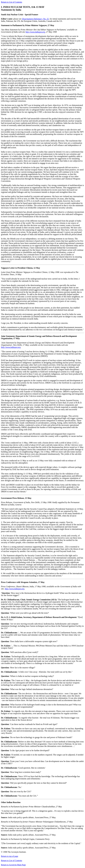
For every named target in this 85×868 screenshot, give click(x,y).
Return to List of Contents (12, 2)
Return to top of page (10, 856)
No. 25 (35, 19)
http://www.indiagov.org (35, 32)
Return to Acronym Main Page (13, 865)
